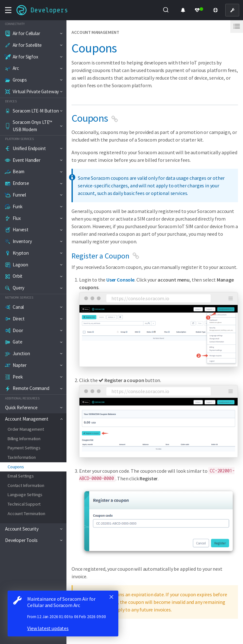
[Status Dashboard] (199, 10)
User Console (120, 280)
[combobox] (166, 10)
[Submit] (165, 10)
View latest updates (48, 628)
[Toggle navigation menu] (8, 10)
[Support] (215, 10)
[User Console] (232, 10)
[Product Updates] (183, 10)
